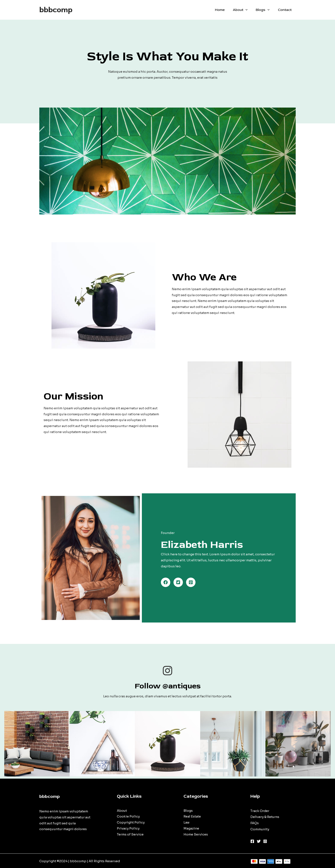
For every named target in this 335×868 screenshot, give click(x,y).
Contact (285, 10)
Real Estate (192, 817)
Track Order (260, 811)
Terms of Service (130, 835)
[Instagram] (265, 840)
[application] (249, 10)
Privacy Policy (128, 829)
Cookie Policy (128, 817)
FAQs (255, 823)
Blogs (265, 10)
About (244, 10)
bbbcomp (56, 10)
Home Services (196, 835)
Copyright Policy (131, 823)
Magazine (191, 829)
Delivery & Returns (265, 817)
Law (187, 823)
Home (225, 10)
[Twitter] (259, 840)
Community (260, 829)
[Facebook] (252, 840)
